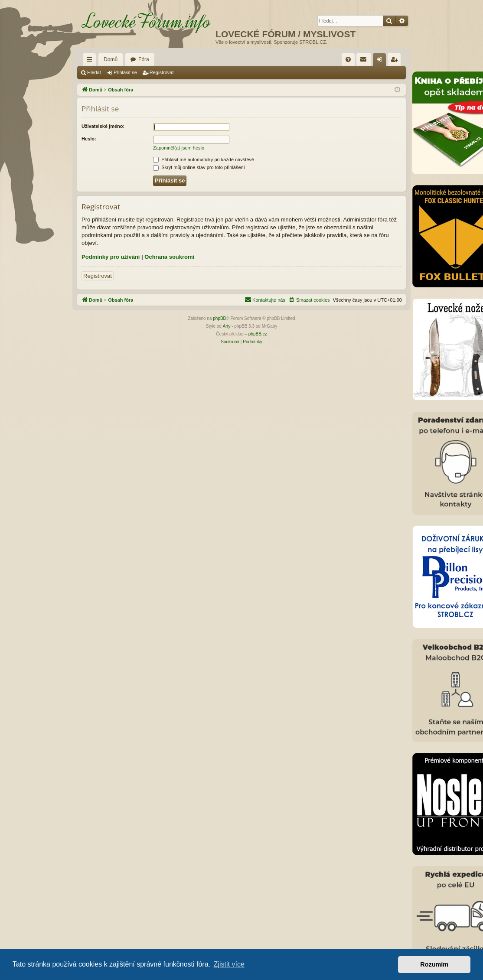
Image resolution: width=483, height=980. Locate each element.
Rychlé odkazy (91, 61)
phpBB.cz (258, 334)
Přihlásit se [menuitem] (381, 61)
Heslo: (89, 139)
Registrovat (162, 72)
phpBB (219, 318)
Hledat (94, 72)
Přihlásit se (125, 72)
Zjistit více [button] (229, 964)
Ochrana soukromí (169, 257)
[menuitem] (348, 59)
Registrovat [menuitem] (396, 61)
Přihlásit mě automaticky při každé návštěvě (204, 160)
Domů (111, 59)
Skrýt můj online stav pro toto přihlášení (199, 167)
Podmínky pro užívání (111, 257)
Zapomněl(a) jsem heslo (179, 148)
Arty (227, 326)
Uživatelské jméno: (103, 126)
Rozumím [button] (434, 964)
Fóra (144, 59)
